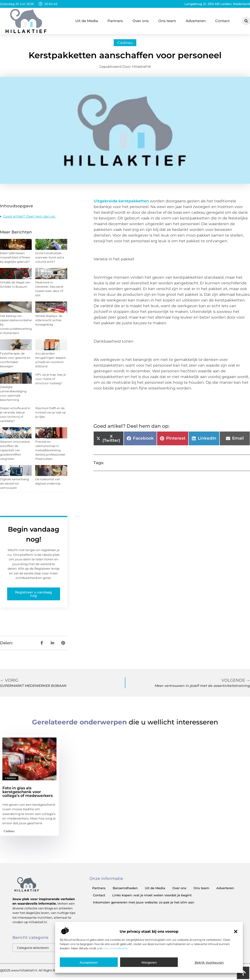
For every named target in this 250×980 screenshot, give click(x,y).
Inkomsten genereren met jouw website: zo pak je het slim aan (144, 904)
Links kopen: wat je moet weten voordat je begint (152, 897)
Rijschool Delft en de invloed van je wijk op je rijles (51, 415)
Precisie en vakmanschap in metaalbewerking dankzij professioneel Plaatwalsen (50, 452)
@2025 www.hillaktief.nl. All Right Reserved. (34, 973)
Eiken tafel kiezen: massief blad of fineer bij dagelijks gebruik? (15, 260)
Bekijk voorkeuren (209, 962)
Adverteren (196, 21)
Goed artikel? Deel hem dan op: (29, 218)
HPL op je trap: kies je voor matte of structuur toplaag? (51, 381)
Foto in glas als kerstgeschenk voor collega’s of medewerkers (28, 794)
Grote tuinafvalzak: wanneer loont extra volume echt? (50, 260)
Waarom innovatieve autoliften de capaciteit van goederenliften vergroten (15, 452)
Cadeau (125, 45)
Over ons (141, 21)
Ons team (167, 21)
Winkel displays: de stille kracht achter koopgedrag (49, 322)
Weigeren (149, 962)
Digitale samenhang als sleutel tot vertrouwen (14, 486)
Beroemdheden (125, 890)
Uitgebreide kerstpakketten (121, 203)
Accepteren (89, 962)
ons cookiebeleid (115, 948)
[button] (236, 931)
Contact (222, 21)
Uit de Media (87, 21)
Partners (115, 21)
